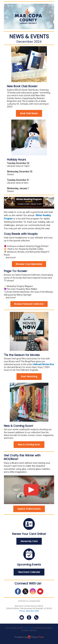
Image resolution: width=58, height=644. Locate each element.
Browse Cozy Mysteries (29, 264)
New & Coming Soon (29, 445)
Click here (28, 628)
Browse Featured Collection (29, 304)
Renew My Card (29, 541)
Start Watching (29, 376)
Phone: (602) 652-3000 (29, 611)
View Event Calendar (29, 572)
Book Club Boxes (29, 113)
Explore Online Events (29, 509)
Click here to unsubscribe (29, 601)
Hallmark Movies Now (44, 364)
